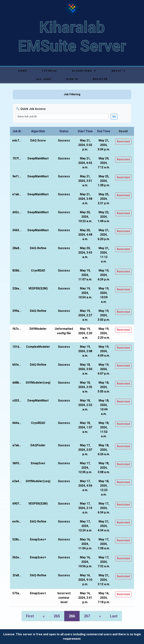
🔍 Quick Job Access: (31, 109)
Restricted (123, 141)
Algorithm (38, 131)
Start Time (85, 131)
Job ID (17, 131)
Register (100, 79)
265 (57, 616)
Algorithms (84, 71)
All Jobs (44, 79)
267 (87, 616)
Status (64, 131)
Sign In (72, 79)
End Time (104, 131)
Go (114, 117)
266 (72, 616)
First (30, 616)
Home (23, 71)
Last (114, 616)
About (119, 71)
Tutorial (49, 71)
